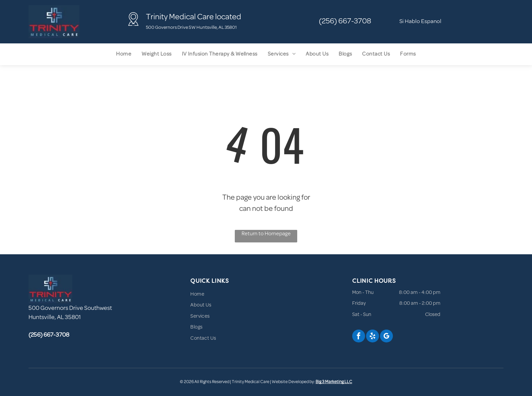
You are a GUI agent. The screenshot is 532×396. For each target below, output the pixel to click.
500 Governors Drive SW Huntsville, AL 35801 (191, 28)
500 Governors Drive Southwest (70, 309)
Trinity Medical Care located (194, 17)
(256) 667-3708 (345, 22)
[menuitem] (124, 54)
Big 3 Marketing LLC (334, 382)
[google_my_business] (386, 337)
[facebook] (359, 337)
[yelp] (373, 337)
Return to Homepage (266, 234)
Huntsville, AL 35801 (55, 318)
